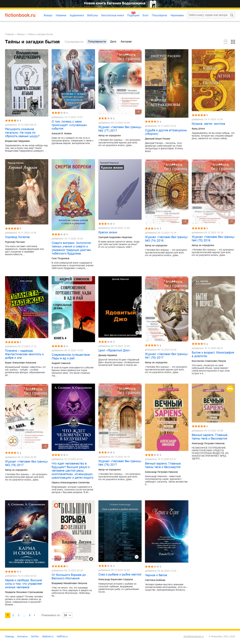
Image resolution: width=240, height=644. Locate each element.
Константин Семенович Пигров (209, 361)
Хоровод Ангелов (17, 237)
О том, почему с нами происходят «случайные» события (69, 125)
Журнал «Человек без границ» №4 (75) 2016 (213, 239)
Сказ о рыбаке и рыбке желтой (120, 574)
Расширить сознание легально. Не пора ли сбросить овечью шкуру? (22, 133)
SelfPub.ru (62, 636)
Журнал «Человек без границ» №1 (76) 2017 (167, 356)
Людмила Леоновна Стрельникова (24, 592)
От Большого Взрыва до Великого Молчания (69, 577)
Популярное (159, 15)
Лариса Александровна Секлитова (71, 482)
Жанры (48, 15)
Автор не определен (110, 135)
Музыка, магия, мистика (208, 124)
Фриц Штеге (198, 129)
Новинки (61, 15)
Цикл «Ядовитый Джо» (114, 350)
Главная (10, 34)
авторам (126, 42)
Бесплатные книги (113, 15)
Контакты (22, 636)
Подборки (133, 15)
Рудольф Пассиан (15, 242)
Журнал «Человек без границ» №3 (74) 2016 (167, 239)
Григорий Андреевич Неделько (115, 237)
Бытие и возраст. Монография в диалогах (213, 354)
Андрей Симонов (61, 363)
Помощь (10, 636)
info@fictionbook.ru (194, 636)
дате (113, 42)
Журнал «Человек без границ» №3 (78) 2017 (27, 463)
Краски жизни (108, 232)
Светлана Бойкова (155, 580)
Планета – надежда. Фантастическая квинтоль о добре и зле (24, 354)
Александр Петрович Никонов (161, 472)
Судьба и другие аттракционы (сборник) (166, 132)
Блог (146, 15)
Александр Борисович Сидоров (116, 579)
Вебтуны (93, 15)
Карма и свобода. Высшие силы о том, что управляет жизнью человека (24, 584)
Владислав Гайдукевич (18, 141)
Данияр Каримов (108, 355)
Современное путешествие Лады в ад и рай (71, 356)
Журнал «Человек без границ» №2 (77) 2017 (120, 129)
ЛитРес (35, 636)
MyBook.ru (48, 636)
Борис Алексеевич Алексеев (21, 363)
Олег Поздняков (60, 258)
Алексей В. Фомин (62, 133)
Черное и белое (156, 575)
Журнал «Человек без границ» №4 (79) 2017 (120, 463)
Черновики (177, 15)
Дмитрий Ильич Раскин (158, 139)
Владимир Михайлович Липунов (69, 583)
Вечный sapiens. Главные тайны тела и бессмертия (163, 465)
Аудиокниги (77, 15)
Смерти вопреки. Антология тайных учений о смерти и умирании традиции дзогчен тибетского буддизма (71, 248)
